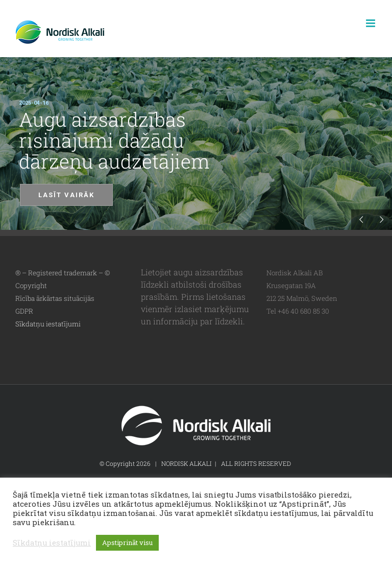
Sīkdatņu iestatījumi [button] (48, 324)
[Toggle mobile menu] (371, 23)
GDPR (24, 311)
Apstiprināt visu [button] (127, 543)
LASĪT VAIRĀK (66, 195)
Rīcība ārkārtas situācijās (55, 298)
